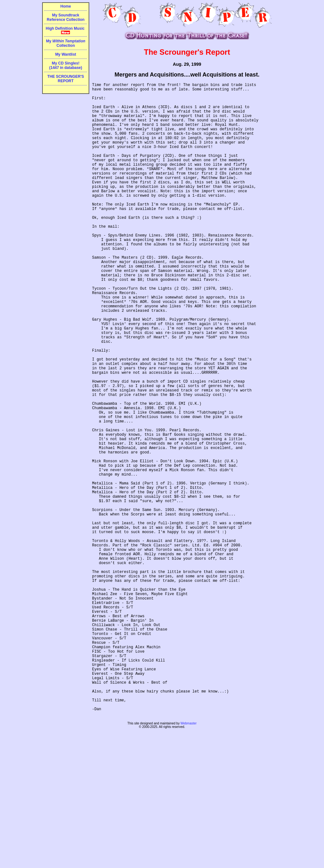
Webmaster (188, 859)
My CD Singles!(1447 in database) (65, 65)
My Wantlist (65, 54)
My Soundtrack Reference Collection (66, 17)
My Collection (65, 43)
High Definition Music (66, 30)
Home (66, 6)
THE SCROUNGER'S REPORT (65, 79)
